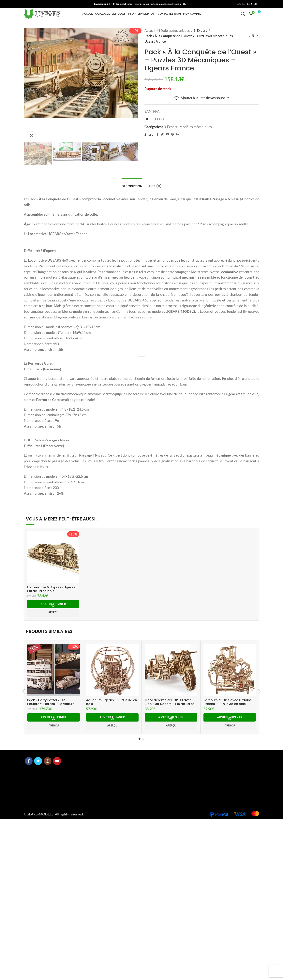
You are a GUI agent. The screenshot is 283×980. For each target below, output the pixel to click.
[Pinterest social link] (172, 143)
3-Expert (200, 40)
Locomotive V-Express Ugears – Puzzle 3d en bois (51, 730)
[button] (53, 746)
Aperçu (53, 754)
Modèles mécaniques (175, 40)
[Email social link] (167, 143)
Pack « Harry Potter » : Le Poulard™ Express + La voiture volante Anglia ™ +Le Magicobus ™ (52, 847)
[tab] (132, 193)
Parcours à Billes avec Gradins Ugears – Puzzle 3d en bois (228, 845)
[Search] (243, 19)
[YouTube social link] (41, 4)
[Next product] (257, 45)
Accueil (150, 40)
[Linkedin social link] (177, 143)
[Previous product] (249, 45)
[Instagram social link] (36, 4)
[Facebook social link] (26, 4)
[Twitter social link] (31, 4)
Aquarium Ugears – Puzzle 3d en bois (112, 843)
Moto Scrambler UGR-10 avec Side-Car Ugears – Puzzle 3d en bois (171, 845)
